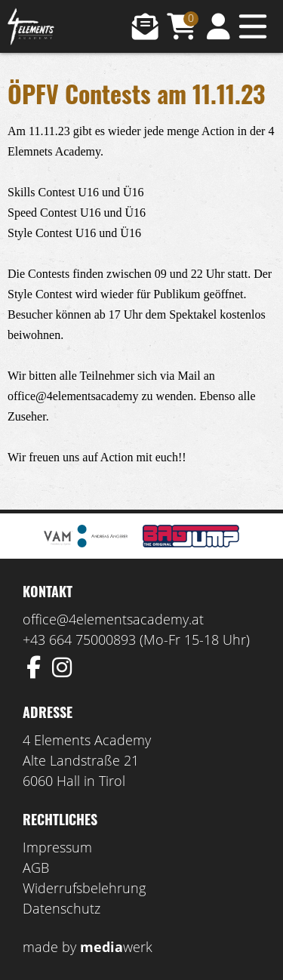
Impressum (57, 847)
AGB (36, 868)
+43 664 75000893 (79, 639)
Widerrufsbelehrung (84, 888)
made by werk (88, 947)
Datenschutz (62, 908)
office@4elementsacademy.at (113, 619)
